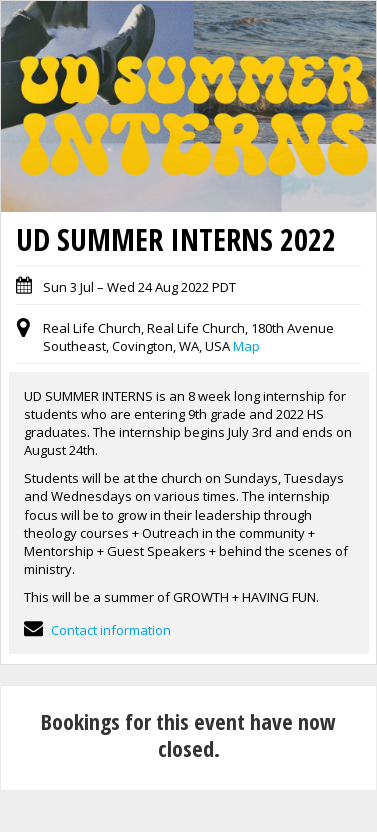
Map (246, 346)
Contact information (97, 630)
